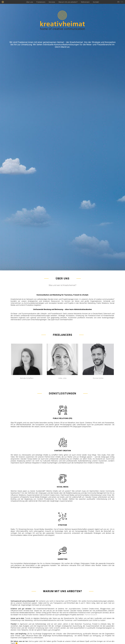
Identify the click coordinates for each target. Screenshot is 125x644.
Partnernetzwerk (91, 615)
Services (52, 2)
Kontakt (96, 2)
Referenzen (85, 2)
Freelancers (41, 2)
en (122, 2)
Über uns (30, 2)
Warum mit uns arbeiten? (68, 2)
